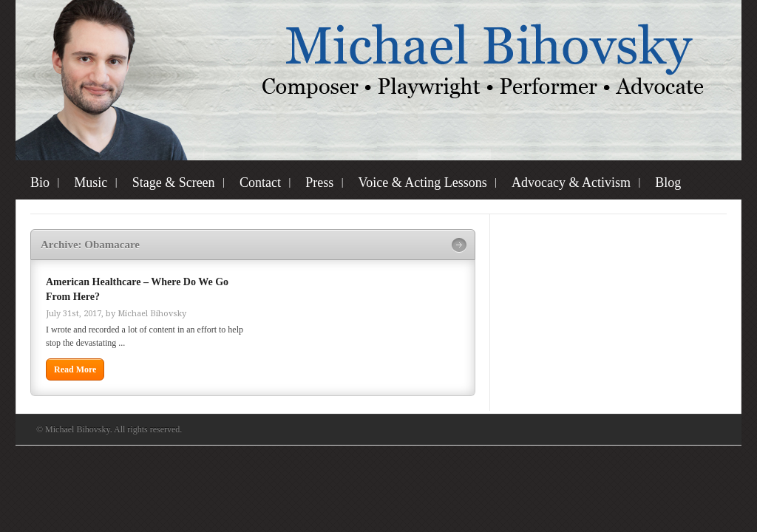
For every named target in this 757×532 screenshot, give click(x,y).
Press (319, 183)
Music (91, 183)
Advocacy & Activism (571, 183)
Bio (40, 183)
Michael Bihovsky (152, 314)
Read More (75, 369)
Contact (260, 183)
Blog (668, 183)
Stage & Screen (174, 183)
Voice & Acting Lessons (423, 183)
